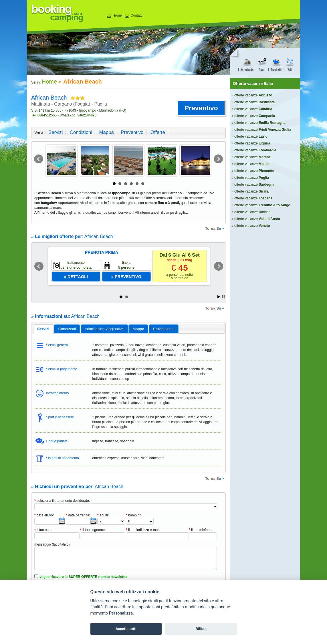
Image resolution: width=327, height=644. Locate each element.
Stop (223, 297)
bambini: (133, 515)
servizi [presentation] (43, 329)
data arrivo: (44, 515)
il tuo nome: (44, 530)
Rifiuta (201, 629)
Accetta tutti (126, 629)
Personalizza (121, 613)
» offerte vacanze (252, 95)
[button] (201, 108)
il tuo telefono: (201, 530)
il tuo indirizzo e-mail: (143, 530)
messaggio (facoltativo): (52, 544)
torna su (215, 228)
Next (218, 159)
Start (219, 297)
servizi (56, 132)
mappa (106, 132)
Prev (39, 159)
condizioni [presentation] (67, 329)
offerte (158, 132)
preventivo (132, 132)
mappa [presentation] (138, 329)
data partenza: (78, 515)
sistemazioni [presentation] (164, 329)
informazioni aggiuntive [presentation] (104, 329)
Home (114, 15)
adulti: (103, 515)
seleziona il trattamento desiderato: (62, 501)
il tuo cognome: (93, 530)
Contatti (133, 15)
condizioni (81, 132)
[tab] (43, 329)
